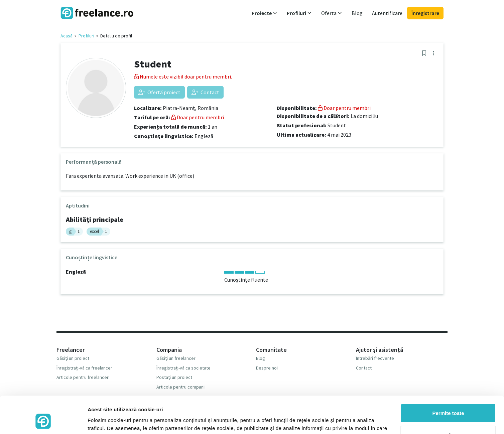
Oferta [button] (332, 13)
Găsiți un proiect (73, 358)
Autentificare (387, 13)
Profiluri (86, 36)
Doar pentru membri (198, 117)
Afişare (96, 421)
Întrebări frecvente (375, 358)
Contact (205, 92)
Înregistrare (425, 13)
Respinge (448, 401)
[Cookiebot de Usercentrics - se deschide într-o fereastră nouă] (43, 421)
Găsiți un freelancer (176, 358)
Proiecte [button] (265, 13)
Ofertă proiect (159, 92)
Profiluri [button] (299, 13)
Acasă (67, 36)
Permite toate (448, 380)
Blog (357, 13)
